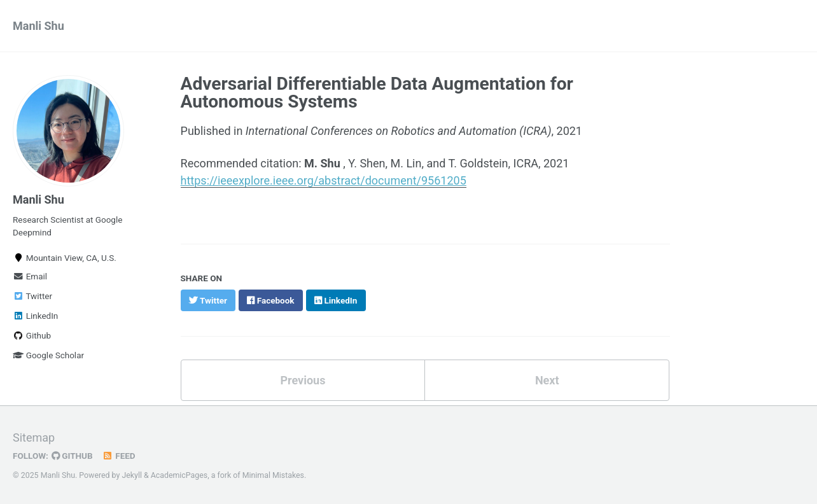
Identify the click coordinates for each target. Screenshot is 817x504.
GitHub (72, 456)
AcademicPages (179, 475)
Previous (303, 380)
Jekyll (132, 475)
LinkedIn (35, 316)
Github (32, 335)
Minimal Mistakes (273, 475)
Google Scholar (48, 355)
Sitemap (34, 437)
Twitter (32, 296)
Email (30, 276)
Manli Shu (38, 26)
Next (547, 380)
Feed (119, 456)
